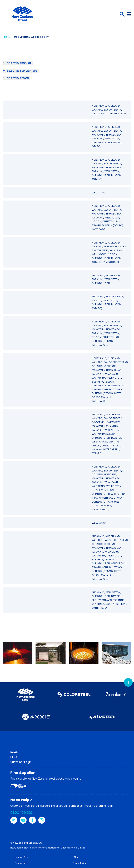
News (14, 752)
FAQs (14, 757)
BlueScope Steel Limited (73, 848)
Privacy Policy (79, 863)
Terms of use (21, 863)
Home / (6, 37)
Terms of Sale (21, 857)
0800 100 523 (22, 813)
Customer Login (21, 762)
